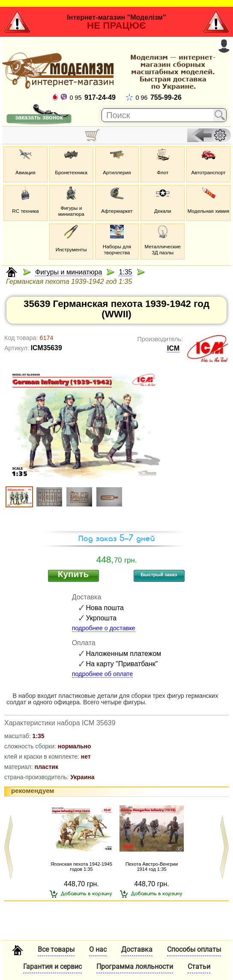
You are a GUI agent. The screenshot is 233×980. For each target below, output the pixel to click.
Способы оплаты (194, 949)
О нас (98, 949)
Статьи (199, 967)
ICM (173, 348)
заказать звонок (39, 117)
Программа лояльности (135, 967)
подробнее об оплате (103, 674)
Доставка (137, 949)
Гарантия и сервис (52, 967)
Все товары (56, 949)
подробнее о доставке (104, 628)
